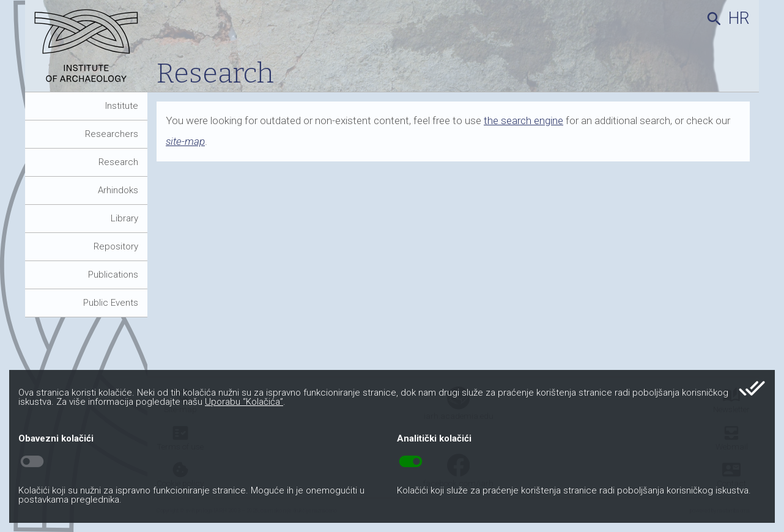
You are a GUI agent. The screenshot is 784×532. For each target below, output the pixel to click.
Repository (116, 246)
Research (118, 162)
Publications (113, 275)
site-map (185, 141)
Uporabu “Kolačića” (244, 402)
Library (124, 218)
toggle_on (411, 462)
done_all (752, 388)
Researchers (112, 134)
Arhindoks (118, 190)
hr (739, 18)
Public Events (111, 303)
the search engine (523, 120)
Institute (122, 106)
